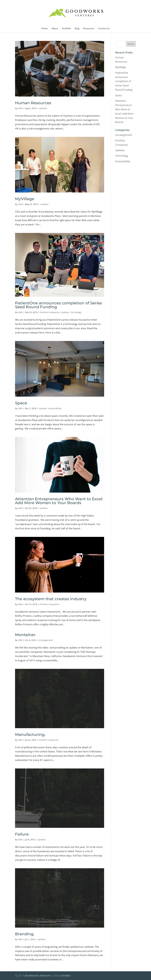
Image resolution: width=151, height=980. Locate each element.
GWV (20, 108)
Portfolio (66, 29)
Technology (76, 312)
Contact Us (104, 29)
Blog (77, 29)
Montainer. (26, 635)
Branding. (25, 934)
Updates (43, 108)
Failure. (22, 834)
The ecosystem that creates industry (51, 599)
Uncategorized (45, 640)
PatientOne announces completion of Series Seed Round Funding (58, 305)
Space (21, 403)
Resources (89, 29)
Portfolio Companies (50, 312)
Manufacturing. (30, 735)
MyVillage (25, 199)
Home (45, 29)
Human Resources (33, 103)
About (55, 29)
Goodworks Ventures (38, 975)
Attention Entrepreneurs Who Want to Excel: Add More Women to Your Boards (59, 501)
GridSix (66, 975)
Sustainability (55, 408)
